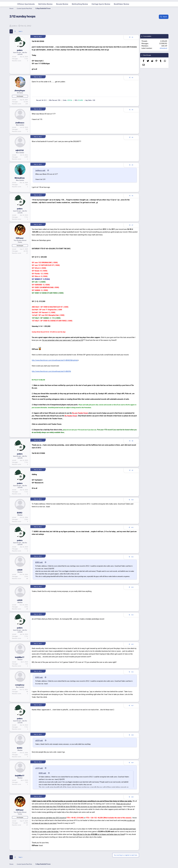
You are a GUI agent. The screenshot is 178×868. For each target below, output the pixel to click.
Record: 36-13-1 (41, 100)
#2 (132, 77)
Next (20, 31)
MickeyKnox (20, 178)
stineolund (163, 48)
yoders (14, 26)
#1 (132, 37)
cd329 (20, 570)
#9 (132, 470)
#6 (132, 196)
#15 (132, 644)
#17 (132, 705)
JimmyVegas (20, 91)
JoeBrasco (20, 123)
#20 (132, 797)
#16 (132, 672)
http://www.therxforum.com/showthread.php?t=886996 (51, 371)
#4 (132, 137)
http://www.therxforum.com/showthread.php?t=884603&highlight (55, 360)
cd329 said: (41, 740)
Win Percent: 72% (55, 100)
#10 (132, 500)
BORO (20, 513)
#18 (132, 735)
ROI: (76, 100)
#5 (132, 165)
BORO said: (41, 562)
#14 (132, 615)
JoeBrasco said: (42, 170)
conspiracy (20, 685)
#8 (132, 441)
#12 (132, 557)
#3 (132, 110)
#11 (132, 527)
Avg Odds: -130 (90, 100)
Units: (65, 100)
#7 (132, 225)
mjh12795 (20, 150)
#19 (132, 763)
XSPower (20, 238)
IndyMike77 (20, 657)
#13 (132, 587)
